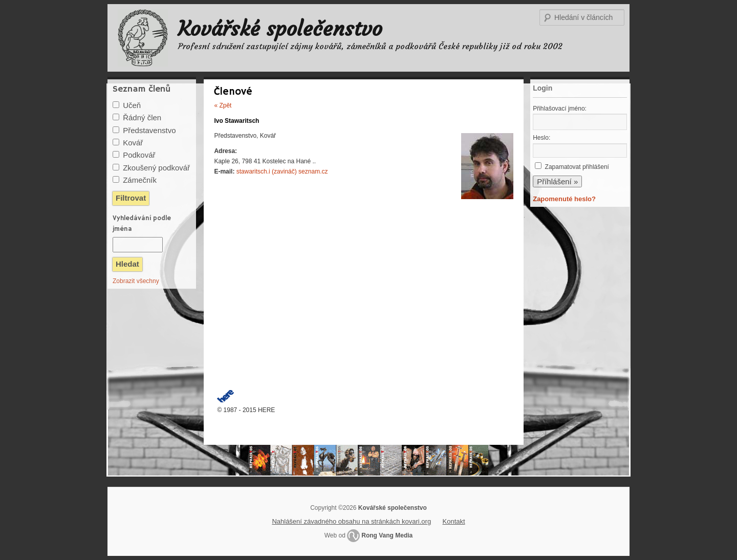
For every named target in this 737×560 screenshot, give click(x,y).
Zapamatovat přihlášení (577, 167)
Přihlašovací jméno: (560, 109)
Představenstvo (149, 130)
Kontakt (454, 521)
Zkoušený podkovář (156, 168)
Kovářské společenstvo (280, 29)
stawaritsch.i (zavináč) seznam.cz (282, 171)
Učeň (132, 105)
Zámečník (140, 180)
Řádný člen (142, 117)
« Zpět (223, 105)
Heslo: (541, 138)
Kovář (133, 143)
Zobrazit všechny (136, 281)
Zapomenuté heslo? (564, 199)
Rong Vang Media (387, 535)
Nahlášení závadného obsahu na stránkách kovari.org (351, 521)
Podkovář (139, 155)
